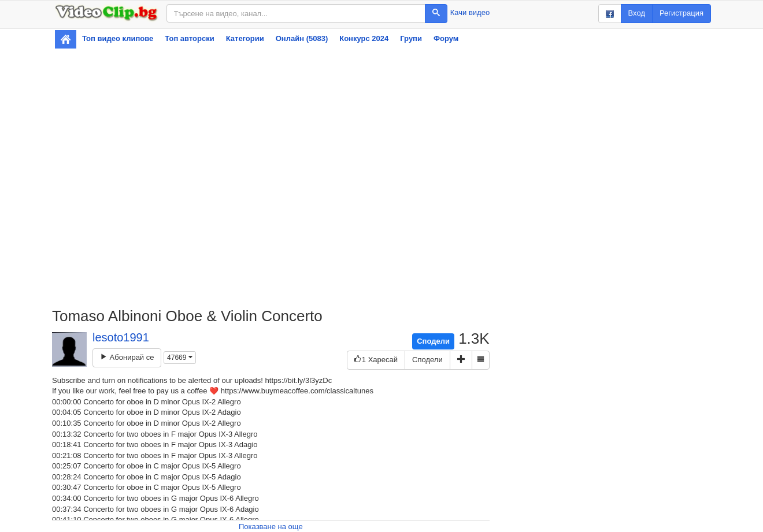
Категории (245, 38)
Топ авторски (189, 38)
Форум (446, 38)
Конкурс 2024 (364, 38)
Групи (411, 38)
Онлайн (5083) (302, 38)
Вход (637, 13)
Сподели (433, 341)
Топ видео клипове (118, 38)
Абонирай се (127, 357)
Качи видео (470, 12)
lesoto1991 (121, 337)
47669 (180, 358)
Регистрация (681, 13)
